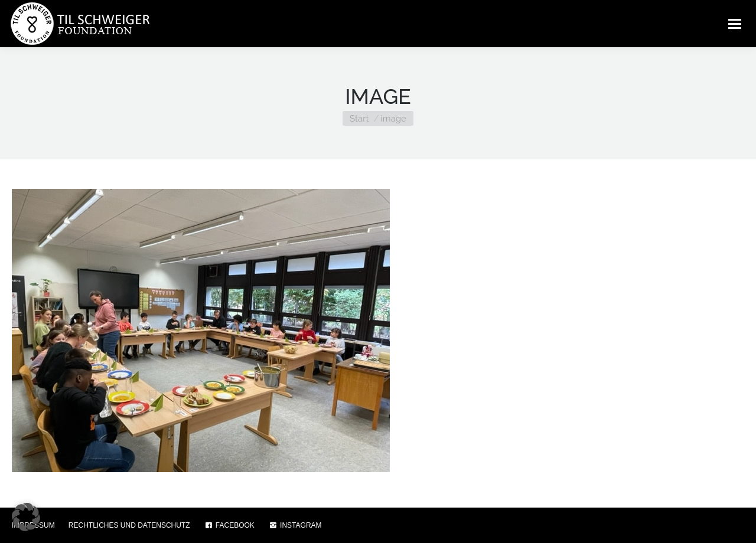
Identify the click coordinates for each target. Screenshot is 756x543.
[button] (26, 517)
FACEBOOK (229, 525)
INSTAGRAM (295, 525)
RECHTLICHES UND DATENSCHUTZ (129, 525)
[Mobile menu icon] (735, 24)
